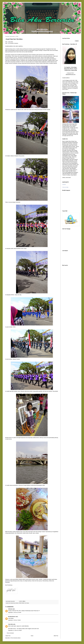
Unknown (10, 609)
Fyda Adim (11, 624)
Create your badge (65, 187)
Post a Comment (10, 633)
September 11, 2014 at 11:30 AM (15, 630)
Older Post (56, 636)
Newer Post (8, 636)
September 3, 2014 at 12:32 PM (15, 612)
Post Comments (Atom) (16, 638)
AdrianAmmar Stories (15, 603)
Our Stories (27, 603)
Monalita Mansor (12, 617)
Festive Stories (22, 603)
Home (32, 636)
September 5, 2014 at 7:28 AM (14, 620)
